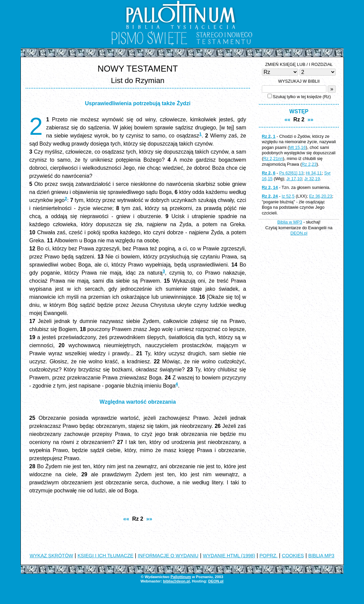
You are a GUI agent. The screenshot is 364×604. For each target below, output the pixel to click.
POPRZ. (269, 556)
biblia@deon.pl (176, 581)
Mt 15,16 (297, 147)
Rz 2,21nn (273, 158)
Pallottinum (181, 577)
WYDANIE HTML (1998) (229, 556)
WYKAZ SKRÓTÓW (51, 556)
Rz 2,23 (309, 164)
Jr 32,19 (312, 179)
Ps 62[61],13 (291, 173)
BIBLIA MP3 (321, 556)
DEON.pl (299, 233)
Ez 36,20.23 (321, 196)
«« (126, 519)
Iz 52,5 (288, 196)
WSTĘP (299, 111)
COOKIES (293, 556)
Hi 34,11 (314, 173)
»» (149, 519)
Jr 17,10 (294, 179)
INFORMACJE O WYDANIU (168, 556)
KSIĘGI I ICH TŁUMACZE (106, 556)
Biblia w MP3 (290, 222)
